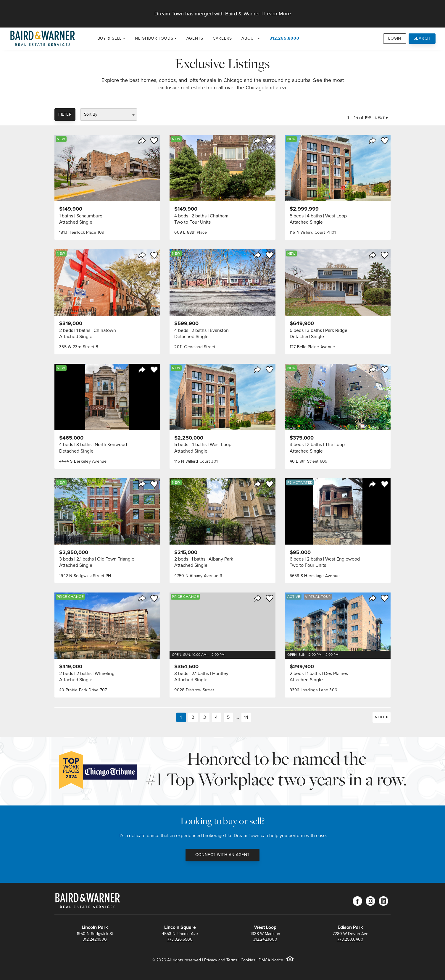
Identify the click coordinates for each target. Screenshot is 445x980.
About (249, 38)
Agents (195, 38)
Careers (222, 38)
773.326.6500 (180, 939)
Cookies (248, 960)
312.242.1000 (95, 939)
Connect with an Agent (222, 855)
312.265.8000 (284, 38)
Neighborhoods (154, 38)
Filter (65, 114)
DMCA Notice (271, 960)
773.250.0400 (350, 939)
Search (422, 38)
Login (395, 38)
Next (380, 118)
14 (246, 717)
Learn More (278, 14)
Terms (232, 960)
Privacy (211, 960)
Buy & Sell (110, 38)
